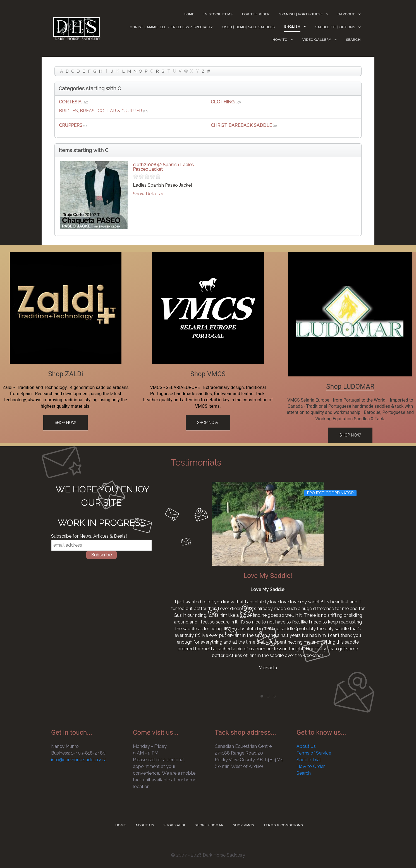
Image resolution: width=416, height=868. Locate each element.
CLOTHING (223, 102)
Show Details (146, 194)
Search (304, 773)
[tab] (262, 696)
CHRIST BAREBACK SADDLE (241, 125)
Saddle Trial (309, 760)
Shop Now (65, 423)
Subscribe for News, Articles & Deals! (89, 536)
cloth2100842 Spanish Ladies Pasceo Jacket (163, 167)
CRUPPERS (71, 125)
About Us (306, 746)
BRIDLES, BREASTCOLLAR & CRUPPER (101, 111)
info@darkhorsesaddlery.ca (79, 760)
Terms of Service (314, 753)
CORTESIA (70, 102)
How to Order (311, 766)
